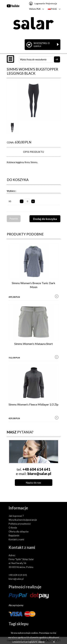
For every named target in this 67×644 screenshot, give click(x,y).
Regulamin (14, 535)
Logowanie (40, 3)
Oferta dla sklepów (19, 532)
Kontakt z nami (16, 539)
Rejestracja (52, 3)
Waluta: (35, 9)
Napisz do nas (33, 483)
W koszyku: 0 (46, 45)
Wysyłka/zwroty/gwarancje (23, 520)
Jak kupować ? (16, 516)
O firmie (13, 528)
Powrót (14, 219)
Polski (52, 9)
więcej (41, 642)
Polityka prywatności (20, 524)
